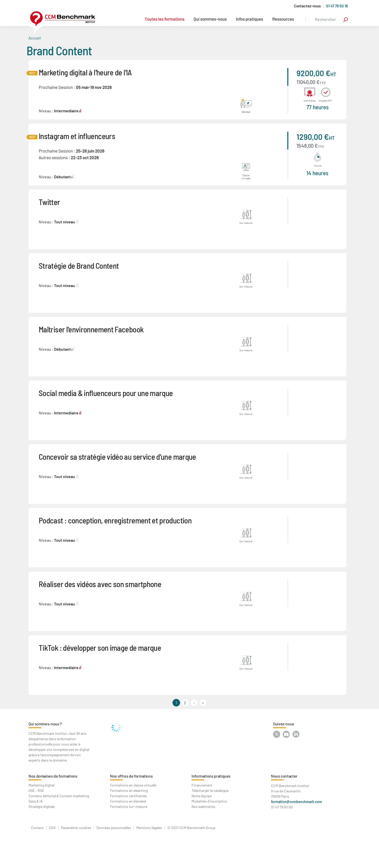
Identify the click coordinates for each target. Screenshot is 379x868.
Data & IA (36, 801)
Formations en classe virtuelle (133, 785)
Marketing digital (41, 785)
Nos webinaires (204, 806)
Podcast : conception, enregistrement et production (115, 520)
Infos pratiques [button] (249, 19)
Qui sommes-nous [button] (210, 19)
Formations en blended (128, 801)
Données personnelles (114, 828)
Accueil (35, 38)
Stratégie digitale (42, 806)
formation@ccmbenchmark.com (296, 802)
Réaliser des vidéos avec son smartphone (100, 584)
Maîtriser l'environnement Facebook (91, 329)
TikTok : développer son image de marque (100, 648)
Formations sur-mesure (129, 806)
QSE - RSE (36, 790)
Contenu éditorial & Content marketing (59, 796)
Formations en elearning (129, 790)
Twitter (49, 202)
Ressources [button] (283, 19)
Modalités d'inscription (209, 801)
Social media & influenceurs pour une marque (106, 393)
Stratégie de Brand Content (79, 266)
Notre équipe (202, 796)
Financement (202, 785)
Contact (37, 828)
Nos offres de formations (131, 776)
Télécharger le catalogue (210, 790)
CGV (52, 828)
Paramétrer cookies (76, 828)
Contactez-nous (307, 6)
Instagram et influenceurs (77, 136)
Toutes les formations (165, 19)
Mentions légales (149, 828)
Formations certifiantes (128, 796)
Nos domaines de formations (53, 776)
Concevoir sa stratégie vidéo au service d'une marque (117, 457)
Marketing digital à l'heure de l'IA (85, 72)
